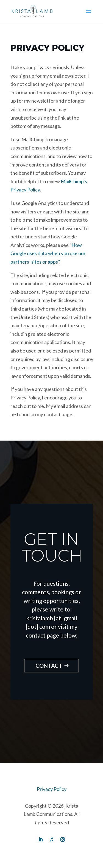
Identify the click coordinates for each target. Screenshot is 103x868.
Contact (49, 666)
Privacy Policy (52, 789)
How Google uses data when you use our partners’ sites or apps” (48, 253)
